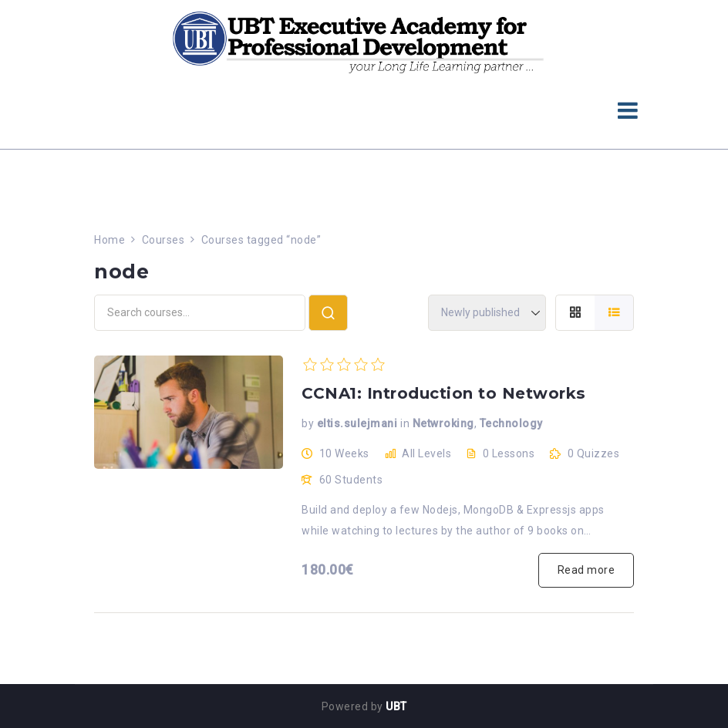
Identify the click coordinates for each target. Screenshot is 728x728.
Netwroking (443, 423)
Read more (586, 570)
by (308, 423)
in (405, 423)
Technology (511, 423)
